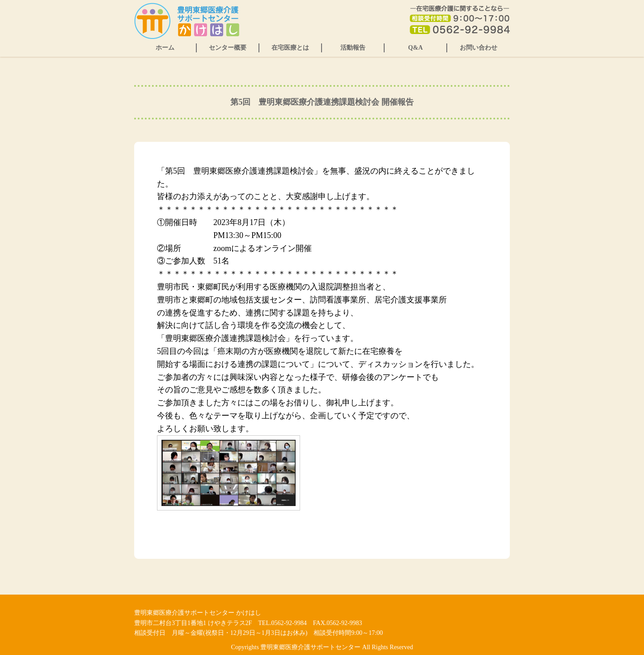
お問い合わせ (479, 48)
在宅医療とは (290, 48)
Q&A (416, 48)
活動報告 (353, 48)
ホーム (165, 48)
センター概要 (228, 48)
